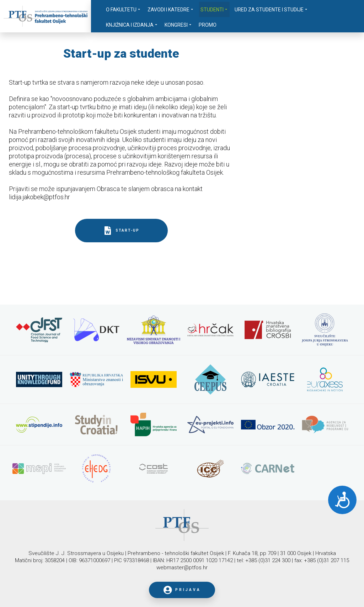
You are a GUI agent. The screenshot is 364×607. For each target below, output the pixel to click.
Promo (208, 25)
